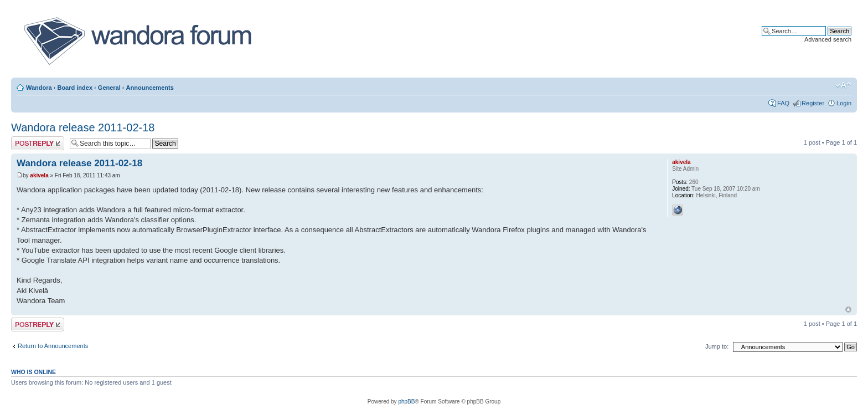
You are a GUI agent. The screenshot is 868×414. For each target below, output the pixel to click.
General (109, 88)
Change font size (843, 85)
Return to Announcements (53, 346)
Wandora (39, 88)
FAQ (783, 103)
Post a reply (38, 143)
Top (848, 310)
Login (844, 103)
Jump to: (717, 346)
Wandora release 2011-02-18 (83, 127)
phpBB (406, 402)
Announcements (150, 88)
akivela (39, 175)
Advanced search (828, 39)
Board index (75, 88)
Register (813, 103)
